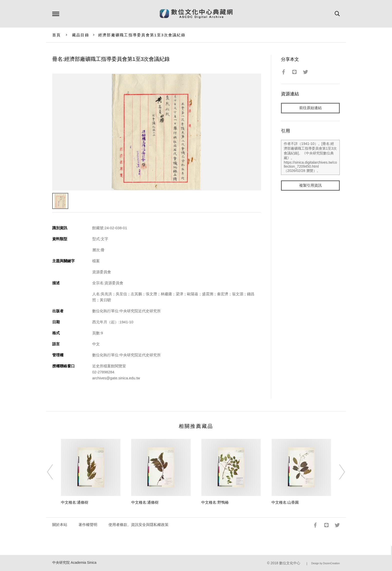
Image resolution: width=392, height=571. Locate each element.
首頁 (57, 35)
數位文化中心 (290, 563)
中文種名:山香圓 (285, 502)
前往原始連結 (310, 108)
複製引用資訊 (310, 186)
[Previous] (54, 472)
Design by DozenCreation (325, 563)
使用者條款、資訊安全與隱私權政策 (138, 525)
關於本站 (60, 525)
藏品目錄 (81, 35)
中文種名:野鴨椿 (215, 502)
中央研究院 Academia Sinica (74, 563)
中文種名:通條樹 (75, 502)
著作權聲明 (88, 525)
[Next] (337, 472)
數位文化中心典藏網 (196, 14)
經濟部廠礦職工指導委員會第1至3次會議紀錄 (142, 35)
